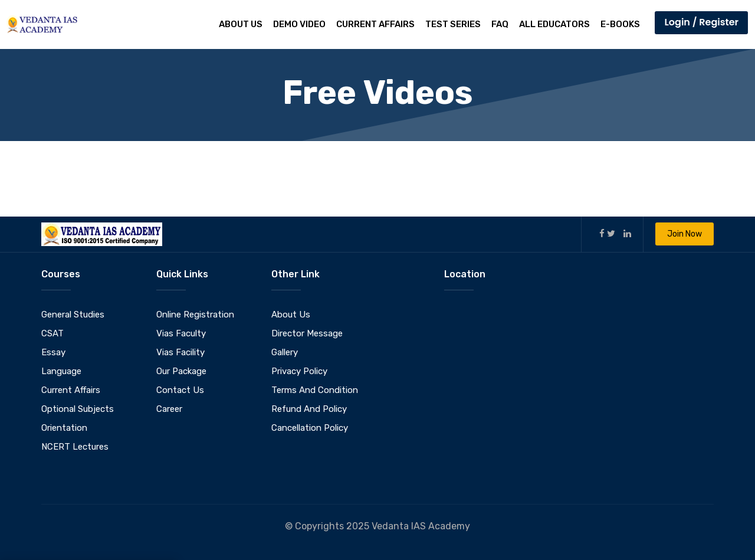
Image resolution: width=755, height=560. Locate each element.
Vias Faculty (181, 333)
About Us (241, 24)
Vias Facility (180, 352)
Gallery (285, 352)
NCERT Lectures (75, 447)
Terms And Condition (315, 390)
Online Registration (195, 315)
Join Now (685, 234)
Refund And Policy (309, 409)
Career (169, 409)
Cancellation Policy (310, 428)
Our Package (181, 371)
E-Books (620, 24)
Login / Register (701, 22)
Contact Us (180, 390)
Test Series (453, 24)
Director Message (307, 333)
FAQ (500, 24)
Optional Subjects (78, 409)
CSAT (52, 333)
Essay (53, 352)
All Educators (554, 24)
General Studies (73, 315)
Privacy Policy (299, 371)
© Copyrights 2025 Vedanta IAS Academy (377, 526)
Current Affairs (375, 24)
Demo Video (299, 24)
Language (61, 371)
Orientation (64, 428)
